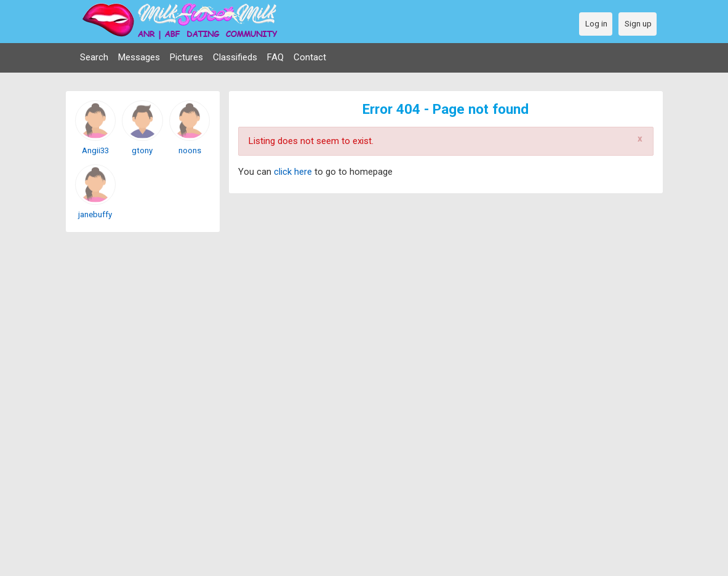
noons (190, 150)
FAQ (275, 57)
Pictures (186, 57)
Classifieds (235, 57)
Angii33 (95, 150)
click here (294, 172)
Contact (310, 57)
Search (94, 57)
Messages (139, 57)
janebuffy (95, 214)
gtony (142, 150)
